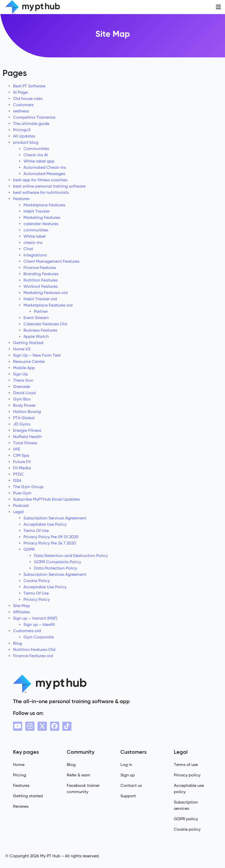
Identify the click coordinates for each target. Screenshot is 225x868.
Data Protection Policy (56, 568)
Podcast (21, 505)
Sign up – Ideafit (39, 624)
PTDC (18, 474)
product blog (26, 142)
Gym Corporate (39, 637)
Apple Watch (36, 336)
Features (21, 199)
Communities (36, 149)
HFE (17, 449)
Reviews (21, 806)
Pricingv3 (22, 130)
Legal (18, 512)
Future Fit (22, 462)
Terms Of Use (36, 531)
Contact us (131, 785)
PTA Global (24, 418)
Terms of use (186, 765)
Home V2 (22, 349)
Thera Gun (23, 380)
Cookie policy (187, 829)
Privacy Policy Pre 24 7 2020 (50, 543)
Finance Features (40, 268)
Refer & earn (78, 775)
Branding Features (41, 274)
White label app (39, 161)
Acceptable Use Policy (45, 524)
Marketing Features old (45, 293)
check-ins (33, 243)
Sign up (128, 775)
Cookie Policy (37, 581)
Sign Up (20, 374)
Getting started (28, 796)
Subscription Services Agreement (55, 518)
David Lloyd (24, 393)
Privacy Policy (37, 599)
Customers (23, 105)
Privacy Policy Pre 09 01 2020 (51, 537)
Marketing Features (42, 217)
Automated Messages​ (44, 174)
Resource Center (29, 361)
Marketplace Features (44, 205)
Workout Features (41, 286)
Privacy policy (187, 775)
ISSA (17, 480)
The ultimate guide (31, 124)
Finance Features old (33, 656)
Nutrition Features (41, 280)
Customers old (27, 631)
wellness (21, 111)
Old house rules (28, 98)
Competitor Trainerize (34, 117)
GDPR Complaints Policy (57, 562)
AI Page (20, 92)
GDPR (29, 549)
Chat (28, 249)
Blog (17, 643)
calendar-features (41, 224)
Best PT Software (29, 86)
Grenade (22, 387)
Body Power (24, 405)
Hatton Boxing (27, 412)
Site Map (22, 606)
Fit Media (22, 468)
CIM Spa (21, 455)
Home (19, 765)
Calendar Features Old (45, 324)
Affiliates (21, 612)
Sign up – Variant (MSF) (35, 618)
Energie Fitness (27, 430)
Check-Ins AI (36, 155)
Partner (41, 311)
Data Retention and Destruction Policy (71, 556)
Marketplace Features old (48, 305)
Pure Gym (22, 493)
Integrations (35, 255)
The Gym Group (28, 487)
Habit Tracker (37, 211)
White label (35, 236)
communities (36, 230)
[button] (218, 7)
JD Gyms (22, 424)
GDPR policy (186, 819)
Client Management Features (51, 261)
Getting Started (28, 343)
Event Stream (36, 318)
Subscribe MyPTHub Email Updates (46, 499)
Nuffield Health (27, 437)
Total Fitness (25, 443)
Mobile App (24, 368)
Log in (126, 765)
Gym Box (22, 399)
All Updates (24, 136)
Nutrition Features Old (34, 649)
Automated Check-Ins (45, 167)
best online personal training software (49, 186)
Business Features (40, 330)
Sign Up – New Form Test (37, 355)
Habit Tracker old (40, 299)
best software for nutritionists (41, 192)
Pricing (20, 775)
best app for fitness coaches (40, 180)
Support (128, 796)
